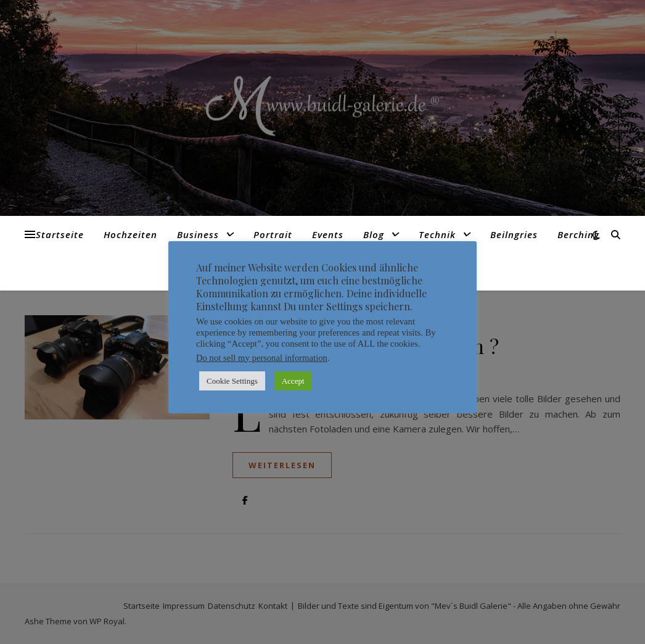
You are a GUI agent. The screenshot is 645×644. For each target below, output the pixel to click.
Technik (437, 234)
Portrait (273, 234)
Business (198, 234)
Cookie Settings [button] (232, 381)
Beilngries (514, 234)
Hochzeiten (130, 234)
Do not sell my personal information (262, 358)
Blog (374, 234)
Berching (578, 234)
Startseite (60, 234)
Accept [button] (293, 381)
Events (328, 234)
